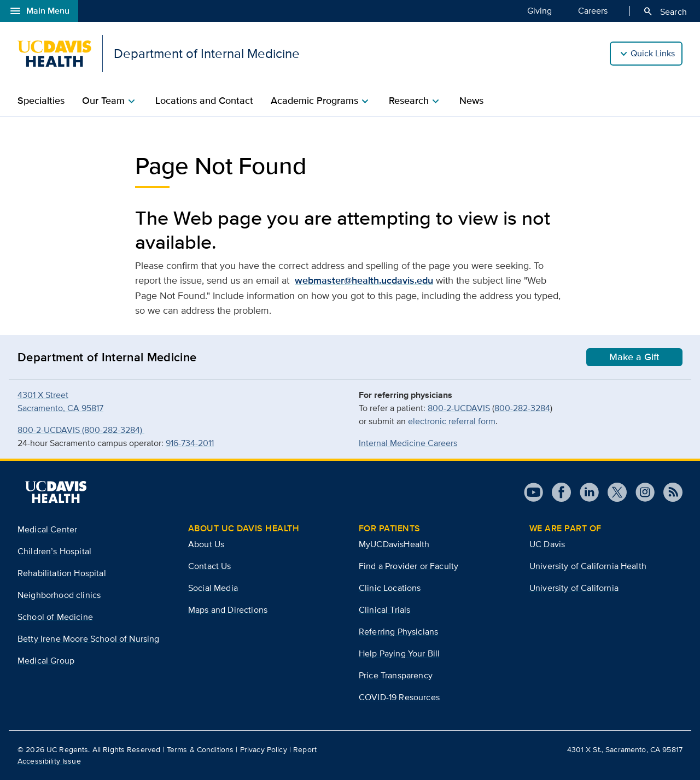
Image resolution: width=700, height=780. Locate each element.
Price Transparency (396, 675)
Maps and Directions (228, 610)
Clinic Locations (390, 588)
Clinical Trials (384, 610)
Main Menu (39, 11)
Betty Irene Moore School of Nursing (89, 639)
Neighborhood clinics (59, 595)
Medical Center (47, 529)
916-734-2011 (190, 443)
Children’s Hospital (54, 551)
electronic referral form (452, 421)
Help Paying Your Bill (399, 653)
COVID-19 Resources (399, 697)
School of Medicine (55, 617)
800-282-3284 (522, 408)
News (471, 101)
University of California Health (588, 566)
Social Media (213, 588)
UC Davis (547, 544)
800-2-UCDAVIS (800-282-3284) (81, 430)
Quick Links (653, 53)
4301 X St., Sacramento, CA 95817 (625, 749)
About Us (206, 544)
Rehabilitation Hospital (62, 573)
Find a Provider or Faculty (409, 566)
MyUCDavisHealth (394, 544)
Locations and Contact (204, 101)
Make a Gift (634, 357)
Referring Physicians (398, 632)
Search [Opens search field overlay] (665, 11)
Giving (539, 10)
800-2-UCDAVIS (459, 408)
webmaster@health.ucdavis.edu (364, 280)
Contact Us (210, 566)
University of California (574, 588)
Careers (593, 10)
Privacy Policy (264, 749)
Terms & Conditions (200, 749)
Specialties (41, 101)
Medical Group (46, 661)
